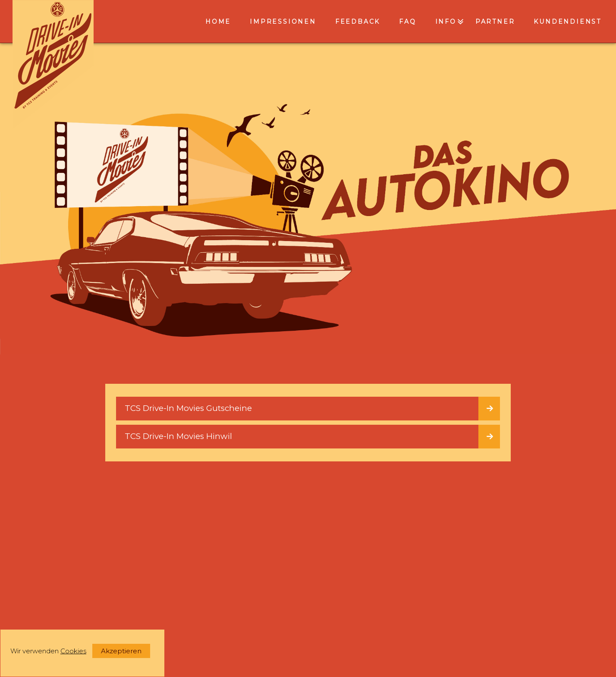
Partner (495, 22)
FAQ (407, 22)
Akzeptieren (121, 651)
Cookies (73, 651)
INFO (449, 22)
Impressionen (283, 22)
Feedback (358, 22)
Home (218, 22)
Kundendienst (567, 22)
